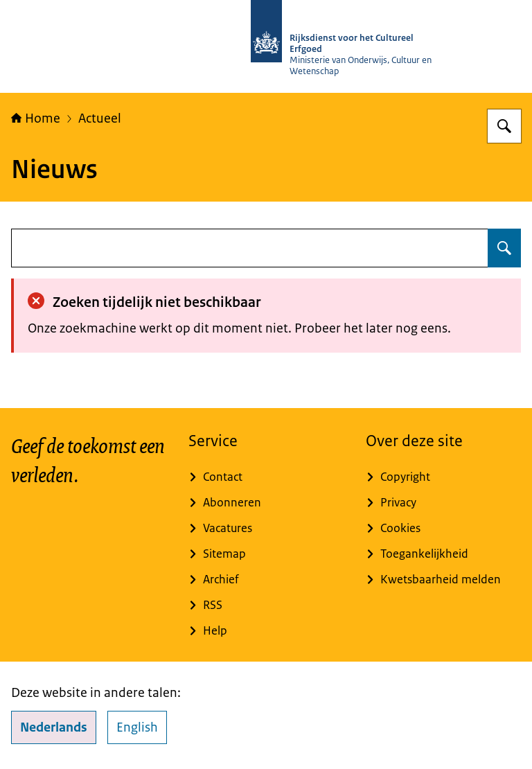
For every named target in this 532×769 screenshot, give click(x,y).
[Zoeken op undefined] (504, 248)
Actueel (100, 118)
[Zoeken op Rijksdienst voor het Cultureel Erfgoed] (504, 126)
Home (36, 118)
